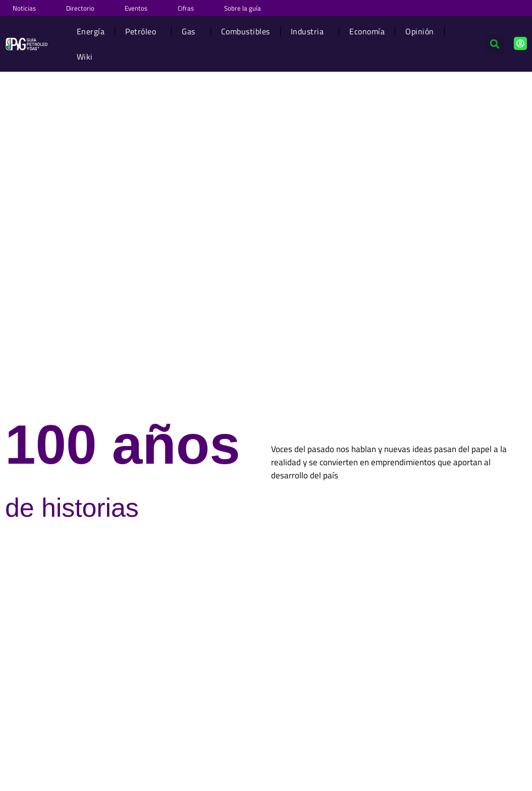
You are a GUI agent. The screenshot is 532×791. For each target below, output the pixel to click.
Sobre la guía (243, 8)
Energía (91, 31)
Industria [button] (310, 31)
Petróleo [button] (143, 31)
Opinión (420, 31)
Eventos (136, 8)
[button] (495, 44)
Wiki (85, 57)
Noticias (24, 8)
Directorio (80, 8)
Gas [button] (191, 31)
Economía (367, 31)
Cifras (186, 8)
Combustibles (246, 31)
